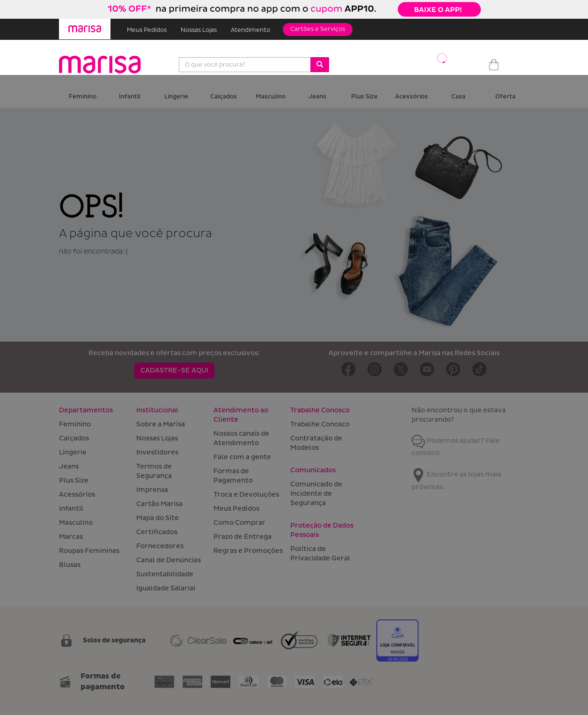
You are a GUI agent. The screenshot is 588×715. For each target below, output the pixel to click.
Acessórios (412, 97)
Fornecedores (160, 546)
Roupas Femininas (89, 551)
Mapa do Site (158, 518)
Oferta (505, 97)
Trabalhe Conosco (320, 424)
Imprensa (152, 490)
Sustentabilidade (165, 574)
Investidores (157, 452)
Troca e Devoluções (246, 495)
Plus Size (364, 97)
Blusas (70, 565)
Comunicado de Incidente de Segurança (316, 494)
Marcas (71, 537)
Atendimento (250, 30)
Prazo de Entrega (243, 537)
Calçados (224, 97)
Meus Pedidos (147, 30)
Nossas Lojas (199, 30)
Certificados (157, 532)
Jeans (317, 97)
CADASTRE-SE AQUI (174, 370)
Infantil (130, 97)
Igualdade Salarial (166, 588)
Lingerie (176, 97)
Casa (458, 97)
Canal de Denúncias (169, 560)
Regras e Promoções (248, 551)
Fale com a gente (242, 457)
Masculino (271, 97)
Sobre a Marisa (161, 424)
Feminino (83, 97)
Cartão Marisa (159, 504)
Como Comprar (239, 523)
